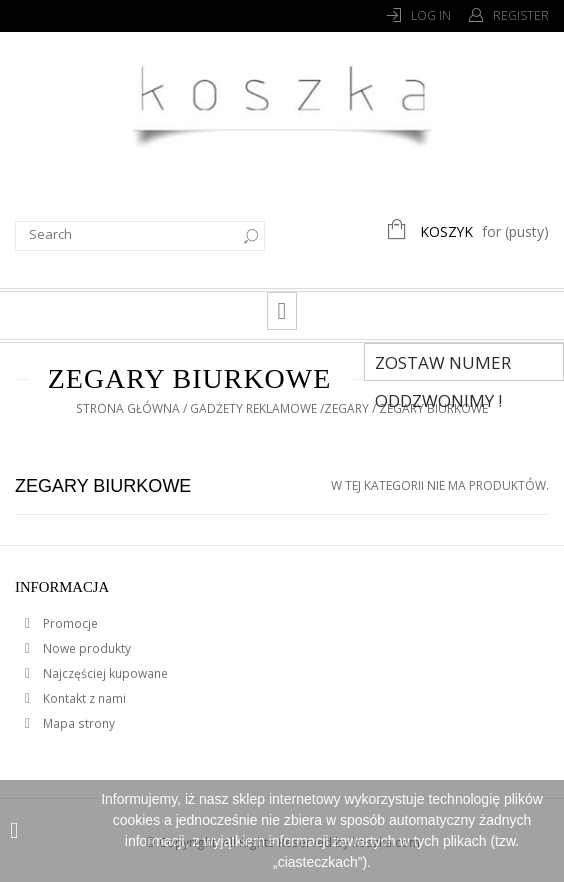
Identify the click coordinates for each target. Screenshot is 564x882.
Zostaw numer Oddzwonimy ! (443, 366)
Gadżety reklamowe (253, 408)
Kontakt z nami (83, 698)
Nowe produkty (85, 648)
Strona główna (128, 408)
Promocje (69, 623)
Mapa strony (77, 723)
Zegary (346, 408)
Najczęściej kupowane (104, 673)
